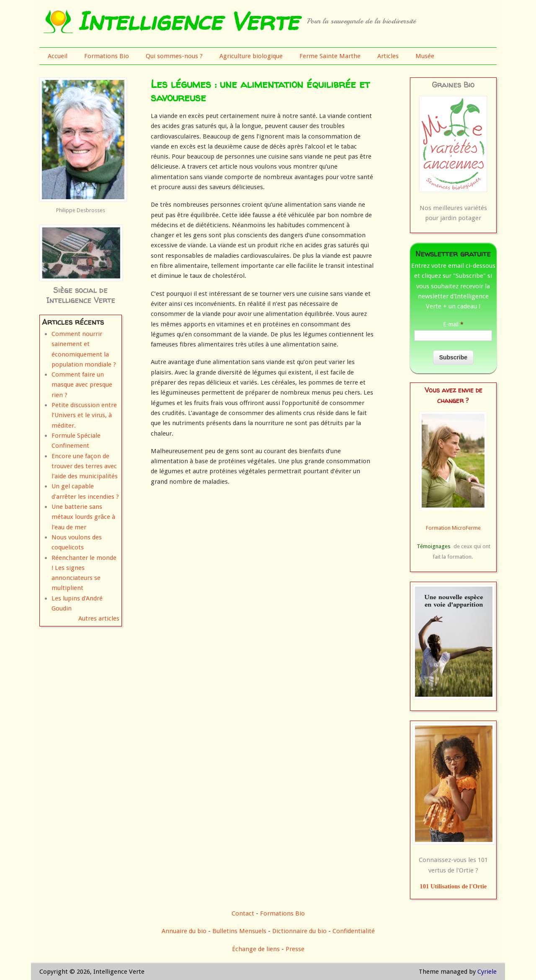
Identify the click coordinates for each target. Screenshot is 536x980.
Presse (295, 949)
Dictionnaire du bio (299, 931)
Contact (243, 913)
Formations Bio (107, 56)
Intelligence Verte (188, 21)
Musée (425, 56)
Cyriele (487, 972)
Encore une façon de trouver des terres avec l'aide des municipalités (85, 466)
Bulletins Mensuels (239, 931)
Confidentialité (354, 931)
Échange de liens (257, 949)
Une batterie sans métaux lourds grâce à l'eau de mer (83, 517)
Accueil (58, 56)
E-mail (453, 324)
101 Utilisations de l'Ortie (453, 886)
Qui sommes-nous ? (174, 56)
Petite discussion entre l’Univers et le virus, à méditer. (84, 415)
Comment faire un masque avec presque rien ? (82, 385)
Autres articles (99, 618)
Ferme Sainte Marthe (330, 56)
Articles (388, 56)
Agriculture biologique (251, 56)
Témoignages (434, 546)
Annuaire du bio (184, 931)
